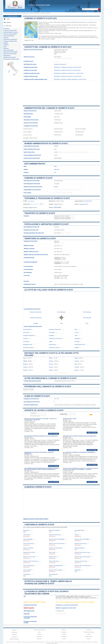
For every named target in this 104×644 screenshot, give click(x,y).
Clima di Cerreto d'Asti (37, 396)
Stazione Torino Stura (55, 535)
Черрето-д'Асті (33, 207)
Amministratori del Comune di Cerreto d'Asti (49, 108)
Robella (77, 347)
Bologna (26, 364)
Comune (6, 38)
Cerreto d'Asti (42, 22)
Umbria (89, 634)
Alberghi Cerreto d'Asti (38, 487)
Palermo (51, 361)
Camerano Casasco (54, 347)
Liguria (39, 634)
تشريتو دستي (31, 201)
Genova (77, 361)
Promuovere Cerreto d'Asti (11, 59)
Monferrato (26, 530)
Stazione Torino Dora (29, 552)
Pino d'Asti (26, 332)
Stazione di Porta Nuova (56, 548)
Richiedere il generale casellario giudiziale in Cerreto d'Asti (70, 79)
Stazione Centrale (28, 548)
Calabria (14, 634)
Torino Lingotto (27, 570)
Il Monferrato (27, 574)
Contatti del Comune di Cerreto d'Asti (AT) (48, 47)
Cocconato (52, 332)
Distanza (6, 48)
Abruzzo (14, 630)
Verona (51, 367)
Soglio (51, 341)
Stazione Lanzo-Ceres (29, 557)
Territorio (6, 45)
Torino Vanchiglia (28, 539)
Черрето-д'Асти (84, 204)
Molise (64, 630)
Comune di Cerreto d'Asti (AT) (41, 18)
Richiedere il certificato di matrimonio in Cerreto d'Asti (69, 73)
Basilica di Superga (54, 530)
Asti (55, 172)
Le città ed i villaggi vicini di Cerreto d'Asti (49, 290)
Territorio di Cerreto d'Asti (40, 238)
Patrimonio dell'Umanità (10, 52)
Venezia (77, 367)
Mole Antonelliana (79, 548)
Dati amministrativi (35, 164)
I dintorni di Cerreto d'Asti (39, 525)
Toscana (89, 630)
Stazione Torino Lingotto (56, 570)
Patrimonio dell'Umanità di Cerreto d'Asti (48, 386)
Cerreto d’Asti (88, 201)
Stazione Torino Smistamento (83, 566)
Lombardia (39, 637)
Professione (33, 413)
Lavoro (8, 19)
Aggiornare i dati (29, 40)
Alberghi (9, 22)
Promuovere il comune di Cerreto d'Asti (67, 605)
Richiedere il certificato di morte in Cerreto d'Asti (67, 70)
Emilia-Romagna (14, 639)
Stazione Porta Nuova (81, 544)
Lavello (77, 535)
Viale (76, 335)
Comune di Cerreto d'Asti (38, 178)
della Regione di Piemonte (78, 22)
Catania (25, 367)
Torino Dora (52, 552)
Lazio (39, 632)
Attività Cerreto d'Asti (10, 57)
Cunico (76, 332)
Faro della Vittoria (79, 530)
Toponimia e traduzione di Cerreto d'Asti (47, 198)
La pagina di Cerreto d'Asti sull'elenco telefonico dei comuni (46, 592)
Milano (51, 358)
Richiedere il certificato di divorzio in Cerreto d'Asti (68, 76)
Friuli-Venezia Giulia (39, 630)
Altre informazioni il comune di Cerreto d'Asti (50, 378)
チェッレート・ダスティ (38, 204)
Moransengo (52, 344)
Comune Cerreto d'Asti (35, 13)
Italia (55, 166)
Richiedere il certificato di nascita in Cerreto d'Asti (68, 67)
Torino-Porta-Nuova (29, 544)
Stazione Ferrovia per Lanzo (82, 552)
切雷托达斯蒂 (57, 207)
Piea (77, 28)
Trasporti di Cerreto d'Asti (40, 213)
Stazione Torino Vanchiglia (82, 539)
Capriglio (36, 323)
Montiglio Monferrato (29, 335)
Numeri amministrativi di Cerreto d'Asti (46, 143)
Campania (14, 637)
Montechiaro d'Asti (80, 344)
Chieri (46, 29)
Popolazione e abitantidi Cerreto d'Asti (47, 224)
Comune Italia (7, 13)
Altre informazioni (9, 50)
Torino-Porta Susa (54, 561)
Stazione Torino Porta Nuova (57, 544)
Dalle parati (7, 56)
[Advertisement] (61, 93)
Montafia (77, 341)
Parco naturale (27, 193)
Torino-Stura (27, 535)
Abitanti (6, 43)
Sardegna (64, 637)
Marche (39, 639)
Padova (51, 370)
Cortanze (26, 338)
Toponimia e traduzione (10, 39)
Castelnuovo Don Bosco (56, 338)
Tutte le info (8, 26)
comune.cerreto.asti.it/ (60, 64)
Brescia (77, 370)
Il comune (6, 29)
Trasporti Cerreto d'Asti (10, 41)
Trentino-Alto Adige (89, 632)
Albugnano (78, 338)
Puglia (64, 634)
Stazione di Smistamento (56, 566)
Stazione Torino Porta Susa (31, 561)
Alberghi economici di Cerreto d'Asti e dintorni (36, 519)
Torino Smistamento (29, 566)
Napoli (76, 358)
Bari (76, 364)
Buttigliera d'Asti (28, 344)
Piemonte (57, 169)
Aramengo (26, 341)
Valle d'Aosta (89, 637)
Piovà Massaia (59, 28)
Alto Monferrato (53, 574)
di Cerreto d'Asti (39, 5)
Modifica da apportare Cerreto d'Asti (66, 608)
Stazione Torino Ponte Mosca (83, 557)
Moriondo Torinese (28, 347)
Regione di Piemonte (16, 13)
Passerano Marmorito (69, 28)
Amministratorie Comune (11, 32)
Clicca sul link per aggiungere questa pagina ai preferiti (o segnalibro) (75, 602)
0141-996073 (58, 57)
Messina (26, 370)
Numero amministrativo (10, 34)
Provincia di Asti (25, 13)
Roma (25, 358)
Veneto (89, 639)
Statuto (56, 187)
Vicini (5, 47)
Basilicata (14, 632)
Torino (25, 361)
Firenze (51, 364)
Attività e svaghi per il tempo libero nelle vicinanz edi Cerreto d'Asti (48, 582)
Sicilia (64, 639)
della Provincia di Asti (64, 22)
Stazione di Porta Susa (81, 561)
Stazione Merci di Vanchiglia (57, 539)
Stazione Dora (53, 557)
